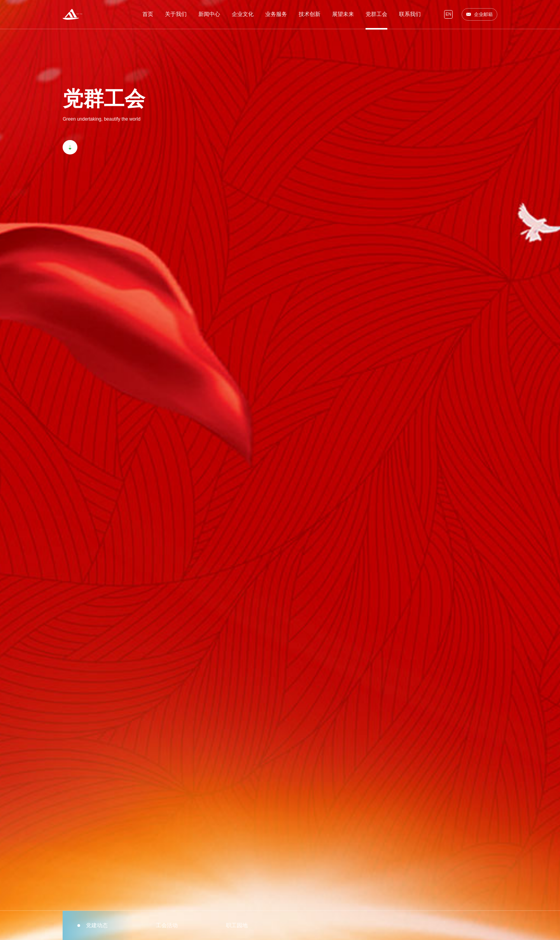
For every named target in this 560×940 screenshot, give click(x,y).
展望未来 (343, 14)
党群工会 (376, 14)
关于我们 (176, 14)
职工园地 (237, 925)
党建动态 (97, 925)
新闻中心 (209, 14)
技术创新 (310, 14)
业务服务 (276, 14)
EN (449, 14)
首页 (148, 14)
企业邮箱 (479, 14)
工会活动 (167, 925)
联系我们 (410, 14)
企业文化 (243, 14)
